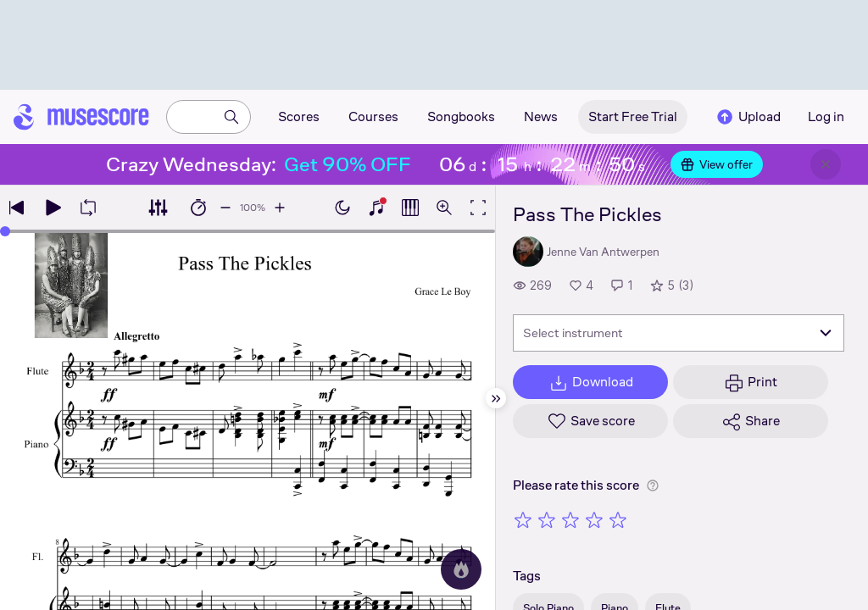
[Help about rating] (653, 485)
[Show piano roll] (410, 208)
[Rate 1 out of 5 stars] (523, 519)
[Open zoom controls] (444, 208)
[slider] (5, 231)
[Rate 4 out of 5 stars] (594, 519)
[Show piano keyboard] (376, 208)
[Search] (231, 117)
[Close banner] (826, 164)
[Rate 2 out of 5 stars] (547, 519)
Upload (748, 117)
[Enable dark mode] (342, 208)
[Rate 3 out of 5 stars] (570, 519)
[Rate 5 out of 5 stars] (618, 519)
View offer (717, 164)
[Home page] (81, 117)
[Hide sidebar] (496, 398)
